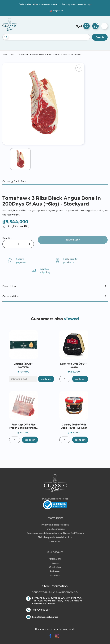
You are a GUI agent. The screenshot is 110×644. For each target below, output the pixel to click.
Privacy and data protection (55, 525)
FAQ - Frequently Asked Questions (55, 537)
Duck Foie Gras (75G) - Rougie (74, 365)
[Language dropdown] (57, 10)
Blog (48, 11)
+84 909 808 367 (41, 610)
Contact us (55, 541)
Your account (55, 552)
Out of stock (73, 240)
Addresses (55, 571)
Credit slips (55, 567)
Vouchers (55, 575)
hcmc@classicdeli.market (45, 617)
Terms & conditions (55, 529)
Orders (55, 563)
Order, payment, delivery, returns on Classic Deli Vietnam (55, 533)
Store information (55, 586)
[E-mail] (23, 379)
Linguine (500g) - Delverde (23, 365)
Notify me (46, 379)
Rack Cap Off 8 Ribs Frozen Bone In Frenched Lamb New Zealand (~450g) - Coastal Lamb (24, 426)
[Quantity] (18, 244)
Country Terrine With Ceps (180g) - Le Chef (74, 426)
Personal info (55, 559)
